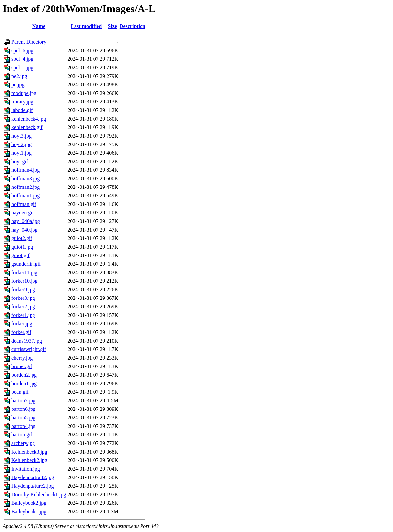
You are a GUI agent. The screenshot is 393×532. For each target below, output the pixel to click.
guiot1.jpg (22, 247)
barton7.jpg (23, 400)
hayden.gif (23, 213)
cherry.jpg (22, 358)
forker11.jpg (24, 272)
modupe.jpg (24, 93)
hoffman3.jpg (26, 178)
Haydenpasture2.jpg (33, 486)
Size (112, 26)
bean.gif (20, 392)
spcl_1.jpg (22, 67)
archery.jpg (23, 443)
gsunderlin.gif (26, 264)
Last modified (86, 26)
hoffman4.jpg (26, 170)
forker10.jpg (25, 281)
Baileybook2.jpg (29, 503)
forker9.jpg (23, 289)
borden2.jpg (24, 375)
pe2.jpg (19, 76)
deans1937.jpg (27, 341)
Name (39, 26)
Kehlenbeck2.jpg (29, 460)
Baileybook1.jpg (29, 511)
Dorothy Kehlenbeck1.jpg (39, 494)
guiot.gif (21, 255)
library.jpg (22, 102)
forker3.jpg (23, 298)
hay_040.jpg (25, 230)
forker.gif (21, 332)
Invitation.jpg (26, 469)
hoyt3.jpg (22, 136)
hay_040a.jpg (26, 221)
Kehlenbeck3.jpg (29, 452)
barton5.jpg (23, 418)
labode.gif (22, 110)
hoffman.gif (24, 204)
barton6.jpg (23, 409)
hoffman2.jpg (26, 187)
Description (132, 26)
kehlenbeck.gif (27, 127)
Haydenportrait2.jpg (33, 477)
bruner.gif (22, 366)
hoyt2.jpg (22, 144)
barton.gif (22, 435)
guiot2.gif (22, 238)
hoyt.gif (20, 161)
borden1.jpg (24, 383)
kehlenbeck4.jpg (29, 119)
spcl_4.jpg (22, 59)
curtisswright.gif (29, 349)
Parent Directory (29, 42)
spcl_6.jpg (22, 50)
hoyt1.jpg (22, 153)
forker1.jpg (23, 315)
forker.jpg (22, 324)
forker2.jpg (23, 307)
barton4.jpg (23, 426)
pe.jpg (18, 85)
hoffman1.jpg (26, 196)
